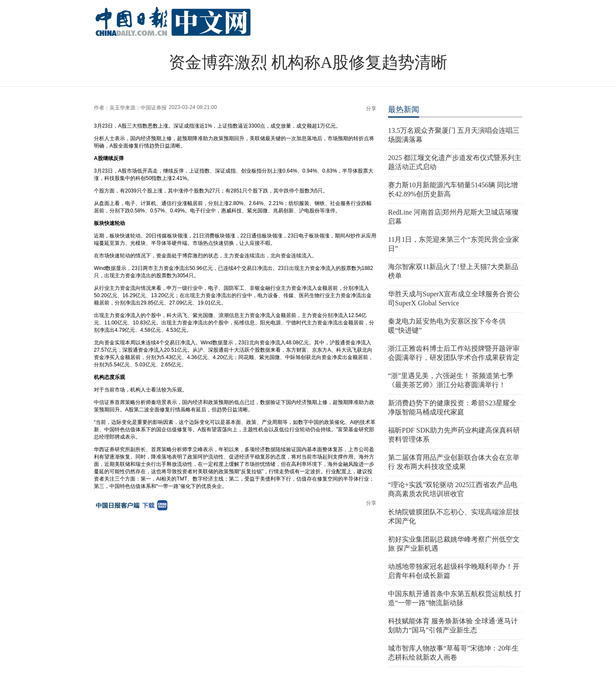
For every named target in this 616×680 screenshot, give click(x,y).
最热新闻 (404, 109)
